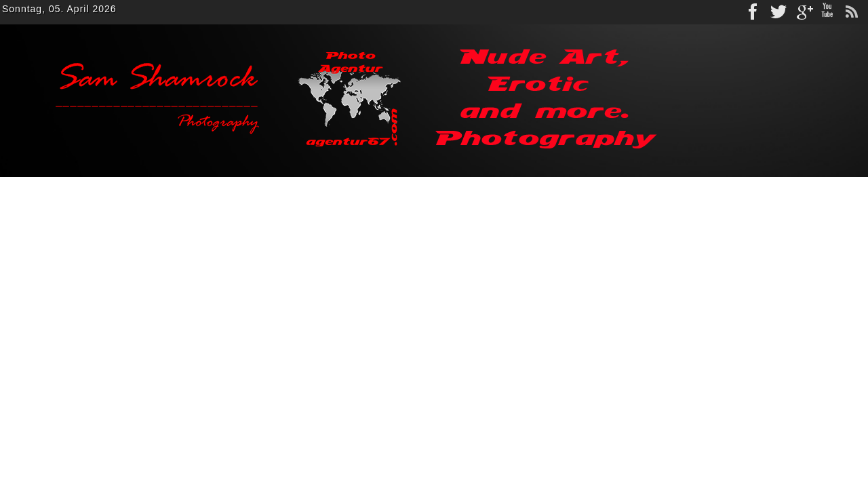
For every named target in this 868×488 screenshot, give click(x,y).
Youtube (827, 12)
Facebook (754, 12)
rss (852, 12)
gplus (803, 12)
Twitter (778, 12)
